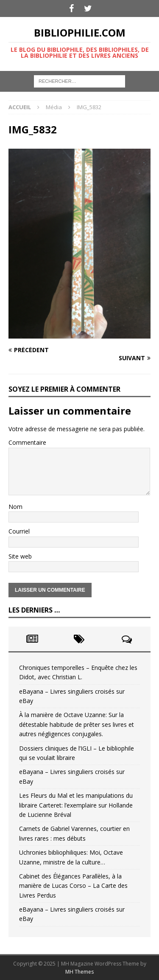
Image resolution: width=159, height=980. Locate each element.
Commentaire (27, 442)
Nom (15, 507)
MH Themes (79, 972)
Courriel (19, 531)
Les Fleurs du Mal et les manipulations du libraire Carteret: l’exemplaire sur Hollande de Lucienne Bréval (76, 805)
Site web (20, 556)
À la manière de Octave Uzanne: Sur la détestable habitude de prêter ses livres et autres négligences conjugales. (77, 724)
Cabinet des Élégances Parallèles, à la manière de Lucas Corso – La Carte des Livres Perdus (73, 886)
